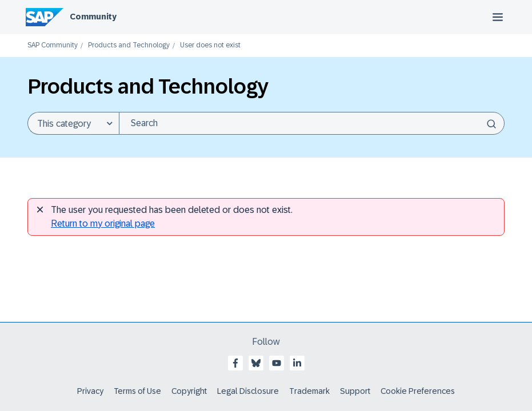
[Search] (312, 123)
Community (93, 17)
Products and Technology (129, 45)
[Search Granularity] (73, 123)
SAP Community (53, 45)
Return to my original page (103, 223)
